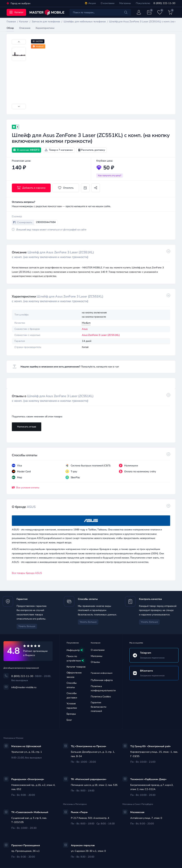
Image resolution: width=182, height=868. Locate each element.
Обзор (10, 28)
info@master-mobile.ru (24, 687)
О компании (108, 3)
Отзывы (95, 662)
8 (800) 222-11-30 (164, 3)
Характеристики (45, 28)
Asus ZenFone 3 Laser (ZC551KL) (101, 335)
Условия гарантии (72, 706)
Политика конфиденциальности (103, 688)
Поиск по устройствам (75, 659)
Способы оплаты (72, 685)
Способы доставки (72, 695)
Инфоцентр (75, 650)
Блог (69, 720)
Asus (85, 329)
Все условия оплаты (26, 488)
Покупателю (143, 3)
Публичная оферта (102, 680)
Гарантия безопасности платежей (98, 707)
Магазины (125, 3)
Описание (25, 28)
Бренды (71, 714)
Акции (90, 3)
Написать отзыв (27, 427)
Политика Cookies (101, 697)
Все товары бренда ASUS (27, 573)
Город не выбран (20, 3)
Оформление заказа (74, 675)
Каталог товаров (76, 667)
